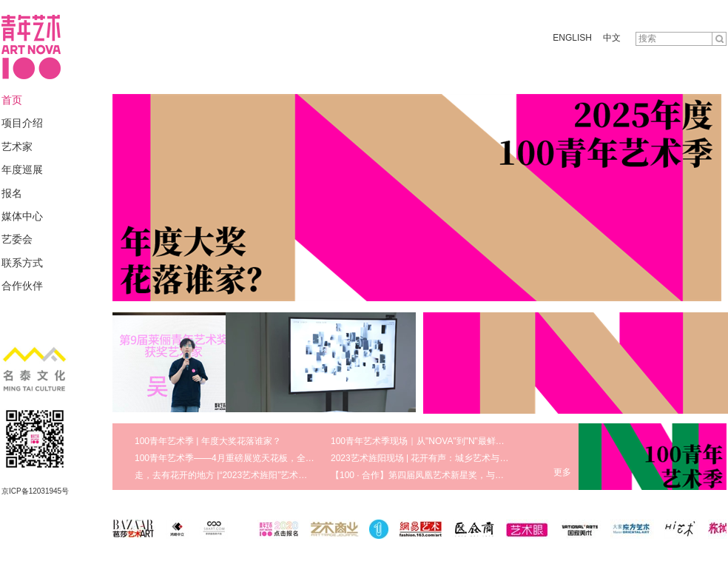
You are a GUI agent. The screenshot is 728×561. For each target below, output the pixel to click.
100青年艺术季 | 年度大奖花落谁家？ (208, 441)
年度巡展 (22, 169)
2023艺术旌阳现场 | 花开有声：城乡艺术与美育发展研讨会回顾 (455, 458)
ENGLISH (572, 38)
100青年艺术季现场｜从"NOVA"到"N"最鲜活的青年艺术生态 (449, 441)
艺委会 (17, 239)
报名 (12, 193)
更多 (562, 472)
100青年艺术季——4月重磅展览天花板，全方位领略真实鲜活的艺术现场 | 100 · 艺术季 (306, 458)
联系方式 (22, 263)
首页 (12, 100)
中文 (612, 38)
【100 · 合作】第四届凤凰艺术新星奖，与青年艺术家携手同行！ (457, 475)
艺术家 (17, 147)
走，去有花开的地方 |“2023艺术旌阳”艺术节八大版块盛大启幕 (256, 475)
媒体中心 (22, 216)
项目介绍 (22, 123)
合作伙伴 (22, 286)
